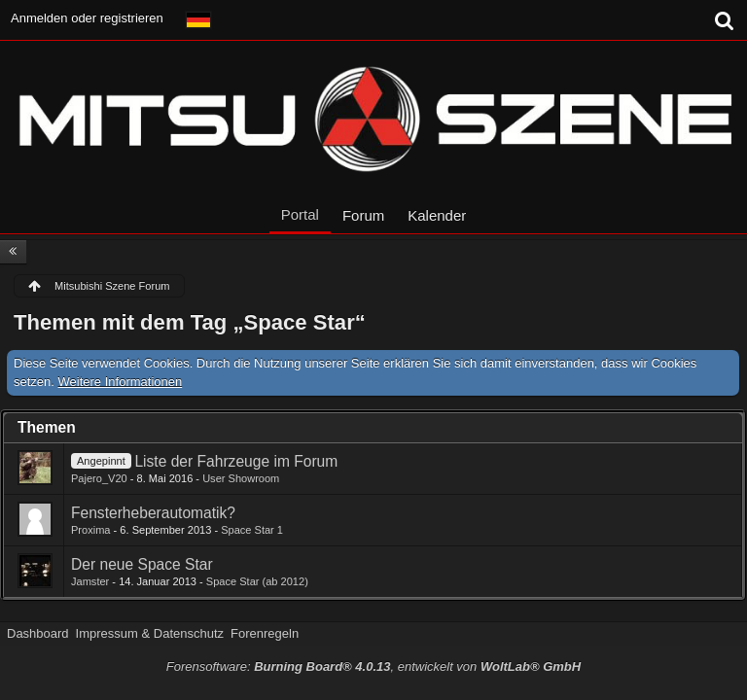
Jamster (90, 581)
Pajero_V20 (99, 478)
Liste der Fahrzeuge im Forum (236, 461)
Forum (363, 215)
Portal (300, 214)
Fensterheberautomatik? (153, 513)
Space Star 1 (252, 530)
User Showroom (241, 478)
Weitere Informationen (121, 382)
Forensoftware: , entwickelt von (373, 666)
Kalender (437, 215)
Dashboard (38, 633)
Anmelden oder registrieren (87, 18)
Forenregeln (265, 633)
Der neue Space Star (142, 564)
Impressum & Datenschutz (150, 633)
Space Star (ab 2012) (257, 581)
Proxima (91, 530)
